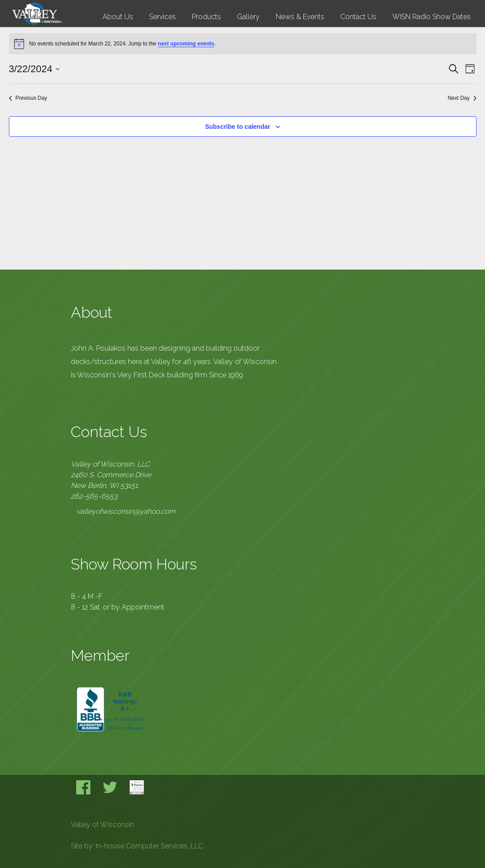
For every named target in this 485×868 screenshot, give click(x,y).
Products (206, 17)
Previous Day (28, 98)
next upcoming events (186, 44)
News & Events (300, 17)
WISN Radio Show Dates (432, 17)
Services (163, 17)
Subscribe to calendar (237, 127)
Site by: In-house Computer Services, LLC (137, 846)
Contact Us (358, 17)
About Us (118, 17)
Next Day (462, 98)
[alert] (243, 44)
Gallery (248, 17)
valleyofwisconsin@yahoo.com (126, 511)
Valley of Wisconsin (102, 825)
